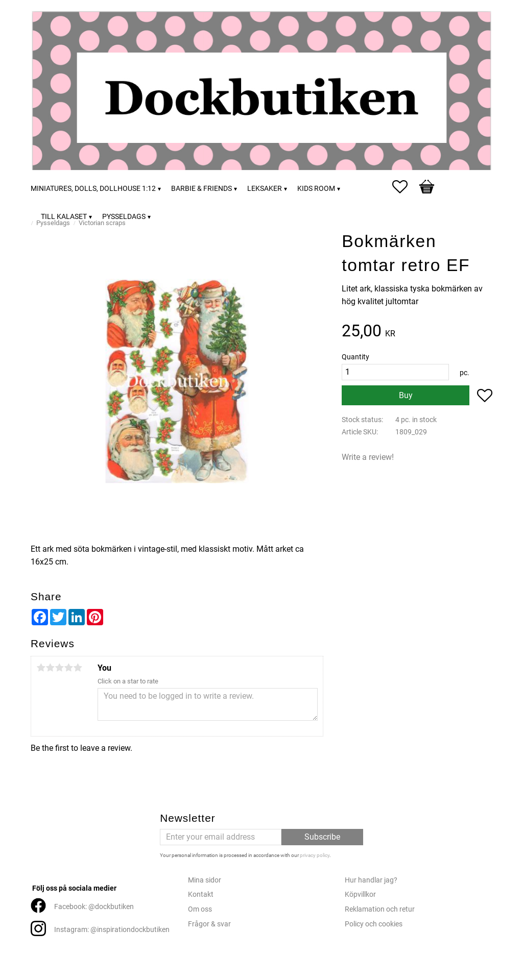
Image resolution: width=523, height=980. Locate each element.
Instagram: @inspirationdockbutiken (112, 930)
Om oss (200, 909)
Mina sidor (205, 880)
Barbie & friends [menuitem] (201, 189)
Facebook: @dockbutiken (94, 907)
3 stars (59, 668)
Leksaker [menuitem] (265, 189)
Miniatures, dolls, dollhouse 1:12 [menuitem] (93, 189)
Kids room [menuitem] (316, 189)
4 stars (68, 668)
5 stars (78, 668)
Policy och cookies (374, 924)
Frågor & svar (209, 924)
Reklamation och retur (380, 909)
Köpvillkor (360, 895)
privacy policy (315, 855)
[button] (405, 187)
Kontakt (201, 895)
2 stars (50, 668)
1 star (41, 668)
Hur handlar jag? (371, 880)
